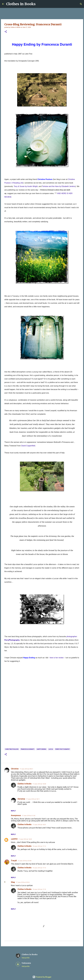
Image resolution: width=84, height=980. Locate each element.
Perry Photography (62, 749)
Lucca (51, 749)
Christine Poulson (12, 749)
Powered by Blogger (42, 977)
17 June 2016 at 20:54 (23, 882)
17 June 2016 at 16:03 (25, 839)
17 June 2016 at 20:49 (24, 861)
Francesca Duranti (28, 749)
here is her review (57, 658)
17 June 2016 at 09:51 (26, 769)
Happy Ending (42, 749)
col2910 (14, 839)
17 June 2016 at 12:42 (29, 815)
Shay (13, 882)
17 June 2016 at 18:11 (33, 799)
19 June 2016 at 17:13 (39, 868)
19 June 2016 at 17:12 (39, 846)
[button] (6, 32)
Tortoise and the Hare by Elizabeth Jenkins (59, 186)
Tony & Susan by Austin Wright (26, 186)
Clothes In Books (21, 4)
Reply (13, 811)
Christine (15, 769)
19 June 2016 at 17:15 (39, 889)
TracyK (14, 861)
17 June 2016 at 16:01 (39, 825)
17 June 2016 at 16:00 (39, 784)
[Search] (81, 4)
